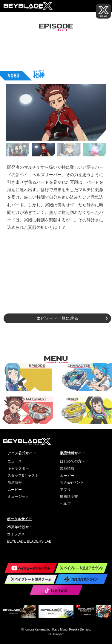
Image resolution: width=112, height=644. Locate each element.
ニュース (15, 461)
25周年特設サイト (21, 527)
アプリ (65, 490)
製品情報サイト (73, 453)
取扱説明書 (69, 497)
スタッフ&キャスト (23, 476)
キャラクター (18, 468)
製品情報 (67, 468)
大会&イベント (72, 482)
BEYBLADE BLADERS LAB (29, 541)
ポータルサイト (19, 519)
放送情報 (15, 482)
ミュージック (18, 497)
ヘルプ (65, 504)
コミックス (16, 534)
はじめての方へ (73, 461)
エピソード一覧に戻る (57, 318)
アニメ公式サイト (22, 453)
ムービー (15, 490)
